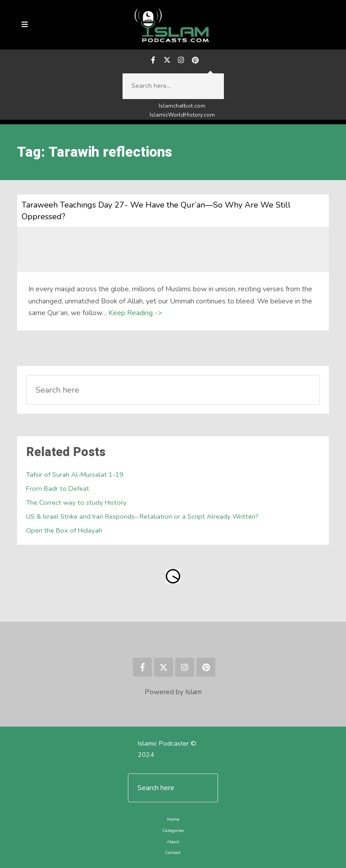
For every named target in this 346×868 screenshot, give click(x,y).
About (173, 842)
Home (173, 819)
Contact (173, 852)
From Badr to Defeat (58, 488)
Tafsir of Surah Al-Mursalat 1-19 (75, 475)
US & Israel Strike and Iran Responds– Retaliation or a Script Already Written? (142, 516)
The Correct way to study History (76, 502)
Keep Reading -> (135, 313)
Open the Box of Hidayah (64, 530)
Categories (173, 830)
